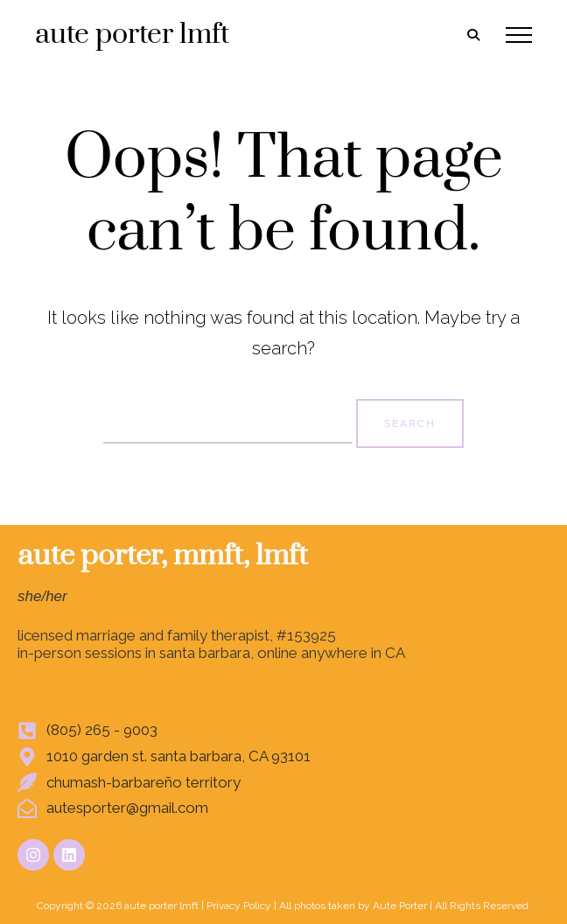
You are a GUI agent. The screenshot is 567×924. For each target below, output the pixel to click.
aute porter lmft (132, 35)
